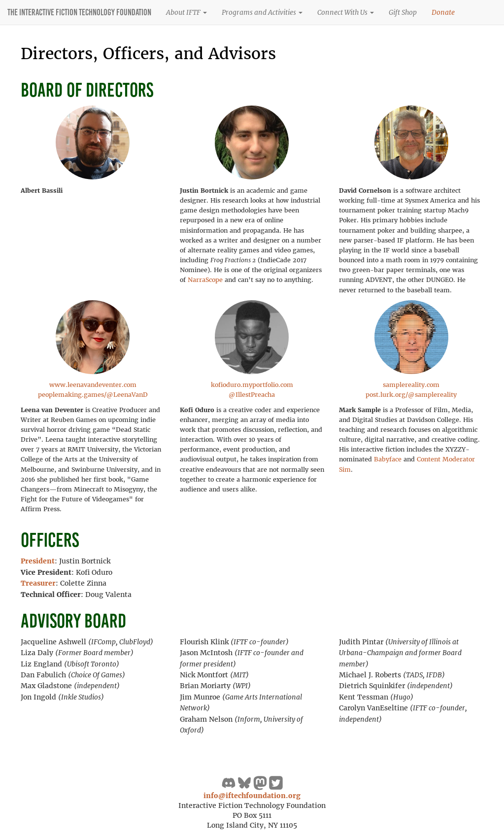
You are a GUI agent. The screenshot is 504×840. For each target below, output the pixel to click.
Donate (443, 12)
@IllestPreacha (252, 395)
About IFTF (186, 12)
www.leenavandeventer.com (93, 385)
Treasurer (38, 583)
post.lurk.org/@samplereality (411, 395)
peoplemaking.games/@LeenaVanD (93, 395)
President (38, 561)
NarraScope (205, 280)
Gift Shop (403, 12)
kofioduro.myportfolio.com (252, 385)
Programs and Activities (262, 12)
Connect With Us (346, 12)
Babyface (388, 459)
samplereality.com (411, 385)
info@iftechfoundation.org (252, 796)
